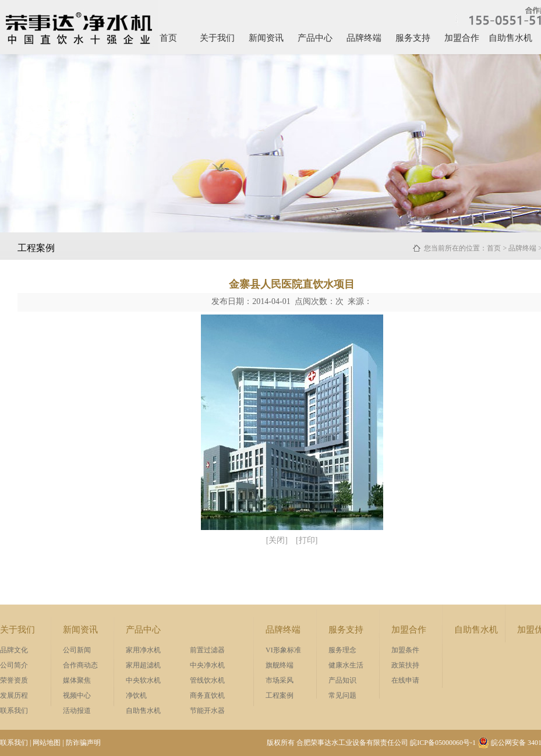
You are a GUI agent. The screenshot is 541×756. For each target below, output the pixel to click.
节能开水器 (207, 711)
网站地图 (47, 743)
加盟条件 (405, 650)
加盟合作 (462, 38)
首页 (168, 38)
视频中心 (77, 695)
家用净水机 (143, 650)
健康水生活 (346, 665)
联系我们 (14, 711)
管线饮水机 (207, 680)
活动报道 (77, 711)
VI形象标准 (283, 650)
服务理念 (342, 650)
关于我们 (217, 38)
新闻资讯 (266, 38)
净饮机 (136, 695)
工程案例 (280, 695)
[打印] (307, 540)
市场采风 (280, 680)
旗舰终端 (280, 665)
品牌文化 (14, 650)
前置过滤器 (207, 650)
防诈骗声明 (83, 743)
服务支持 (413, 38)
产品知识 (342, 680)
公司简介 (14, 665)
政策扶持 (405, 665)
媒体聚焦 (77, 680)
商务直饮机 (207, 695)
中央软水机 (143, 680)
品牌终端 (364, 38)
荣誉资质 (14, 680)
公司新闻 (77, 650)
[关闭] (277, 540)
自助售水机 (510, 38)
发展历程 (14, 695)
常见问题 (342, 695)
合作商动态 (80, 665)
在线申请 (405, 680)
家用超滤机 (143, 665)
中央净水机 (207, 665)
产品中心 (315, 38)
